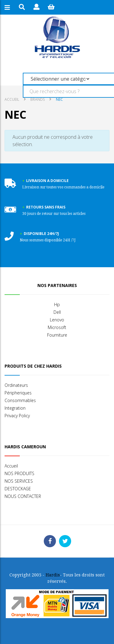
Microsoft (57, 327)
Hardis (53, 575)
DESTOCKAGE (18, 489)
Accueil (12, 99)
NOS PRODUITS (19, 473)
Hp (57, 304)
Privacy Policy (17, 416)
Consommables (20, 400)
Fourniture (57, 335)
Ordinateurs (16, 385)
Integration (15, 408)
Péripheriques (18, 393)
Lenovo (57, 320)
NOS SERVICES (19, 481)
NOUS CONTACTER (23, 496)
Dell (57, 312)
